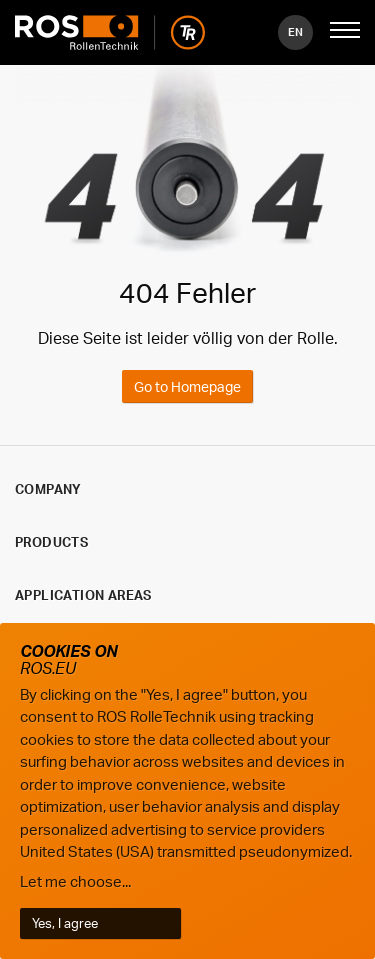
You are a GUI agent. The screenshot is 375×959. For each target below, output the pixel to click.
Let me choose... (75, 881)
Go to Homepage (187, 386)
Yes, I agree (65, 923)
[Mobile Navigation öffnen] (345, 32)
